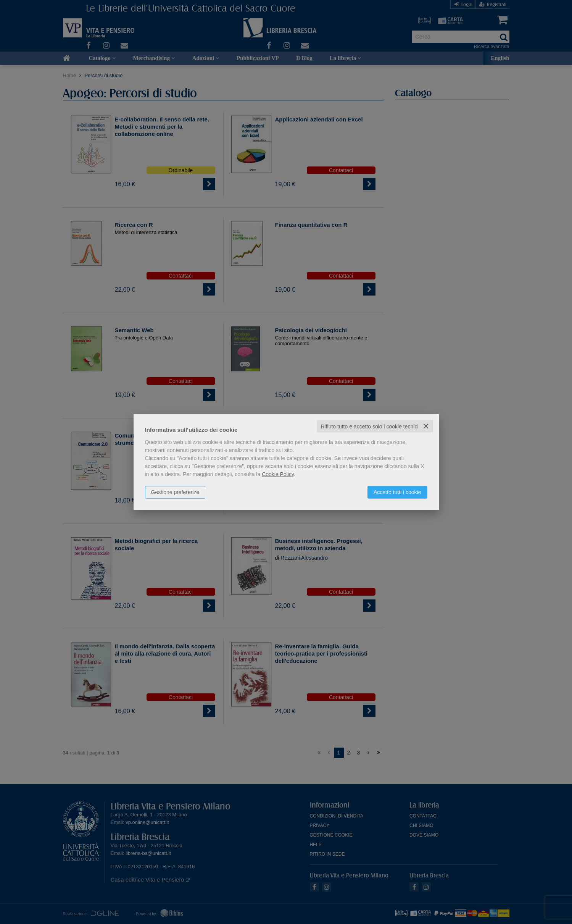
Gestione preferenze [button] (175, 492)
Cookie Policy (278, 474)
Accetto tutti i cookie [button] (397, 492)
